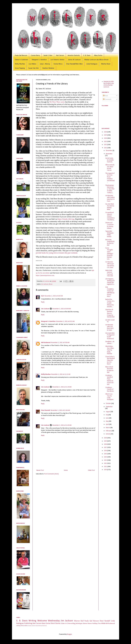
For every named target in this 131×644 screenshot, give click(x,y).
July (107, 415)
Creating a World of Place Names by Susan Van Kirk (109, 380)
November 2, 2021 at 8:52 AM (65, 321)
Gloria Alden (24, 626)
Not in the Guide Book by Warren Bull (110, 242)
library (51, 284)
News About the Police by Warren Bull (109, 370)
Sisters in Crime (66, 624)
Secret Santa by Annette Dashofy (110, 160)
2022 (106, 145)
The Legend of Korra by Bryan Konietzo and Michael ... (110, 178)
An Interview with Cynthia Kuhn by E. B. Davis (110, 198)
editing (18, 626)
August (108, 412)
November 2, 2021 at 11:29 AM (62, 387)
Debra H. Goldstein (21, 60)
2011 (106, 467)
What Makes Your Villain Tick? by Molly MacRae (110, 350)
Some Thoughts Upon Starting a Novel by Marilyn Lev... (109, 254)
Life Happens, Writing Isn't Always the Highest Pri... (110, 282)
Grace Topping (20, 68)
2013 (106, 460)
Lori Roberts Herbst (57, 60)
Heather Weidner (48, 68)
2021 (106, 148)
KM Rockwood (46, 343)
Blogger (69, 634)
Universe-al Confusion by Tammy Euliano (109, 225)
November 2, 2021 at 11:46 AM (60, 410)
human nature (32, 626)
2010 (106, 470)
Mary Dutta (98, 56)
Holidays (95, 624)
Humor (90, 624)
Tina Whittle (102, 624)
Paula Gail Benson (21, 56)
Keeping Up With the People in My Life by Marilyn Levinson (109, 84)
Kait (42, 296)
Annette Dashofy (74, 56)
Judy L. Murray (45, 64)
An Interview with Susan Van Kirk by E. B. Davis (110, 265)
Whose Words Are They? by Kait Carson (110, 168)
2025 (106, 135)
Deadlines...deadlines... (110, 343)
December (109, 151)
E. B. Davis (87, 56)
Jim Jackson (45, 284)
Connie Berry (35, 56)
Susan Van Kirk (34, 68)
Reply (43, 302)
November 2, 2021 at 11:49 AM (62, 425)
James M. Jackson (74, 60)
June (107, 418)
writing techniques (77, 624)
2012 (106, 463)
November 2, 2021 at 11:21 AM (61, 374)
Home (66, 470)
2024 (106, 138)
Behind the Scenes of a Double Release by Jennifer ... (110, 303)
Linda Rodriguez (92, 64)
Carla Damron (39, 626)
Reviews (45, 626)
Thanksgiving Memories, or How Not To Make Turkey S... (110, 189)
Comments (107, 99)
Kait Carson (60, 56)
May (107, 421)
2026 (106, 132)
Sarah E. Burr (48, 56)
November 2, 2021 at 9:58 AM (60, 343)
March (108, 428)
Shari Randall (46, 410)
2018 (106, 444)
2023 (106, 141)
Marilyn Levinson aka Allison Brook (96, 60)
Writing (32, 621)
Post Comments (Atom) (51, 474)
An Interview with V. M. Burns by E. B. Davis (110, 327)
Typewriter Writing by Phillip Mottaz (109, 234)
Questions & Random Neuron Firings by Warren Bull (110, 313)
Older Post (91, 470)
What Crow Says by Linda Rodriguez (109, 397)
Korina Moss (58, 64)
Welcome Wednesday (49, 621)
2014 (106, 457)
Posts (106, 96)
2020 (106, 438)
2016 (106, 451)
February (109, 431)
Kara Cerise (46, 623)
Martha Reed (106, 64)
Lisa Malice (32, 64)
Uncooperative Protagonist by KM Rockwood (110, 336)
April (107, 424)
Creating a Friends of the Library (110, 389)
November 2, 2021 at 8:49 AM (62, 309)
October (109, 404)
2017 (106, 447)
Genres (85, 624)
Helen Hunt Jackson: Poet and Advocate (109, 273)
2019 (106, 441)
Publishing (28, 623)
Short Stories (56, 623)
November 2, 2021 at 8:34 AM (54, 296)
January (108, 434)
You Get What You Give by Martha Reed (110, 207)
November (109, 154)
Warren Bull (79, 621)
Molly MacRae (20, 64)
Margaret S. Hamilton (39, 60)
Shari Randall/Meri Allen (74, 64)
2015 (106, 454)
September (109, 407)
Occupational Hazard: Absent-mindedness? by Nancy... (110, 216)
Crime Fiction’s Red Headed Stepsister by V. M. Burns (110, 360)
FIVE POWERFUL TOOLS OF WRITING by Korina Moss (110, 292)
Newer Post (40, 470)
